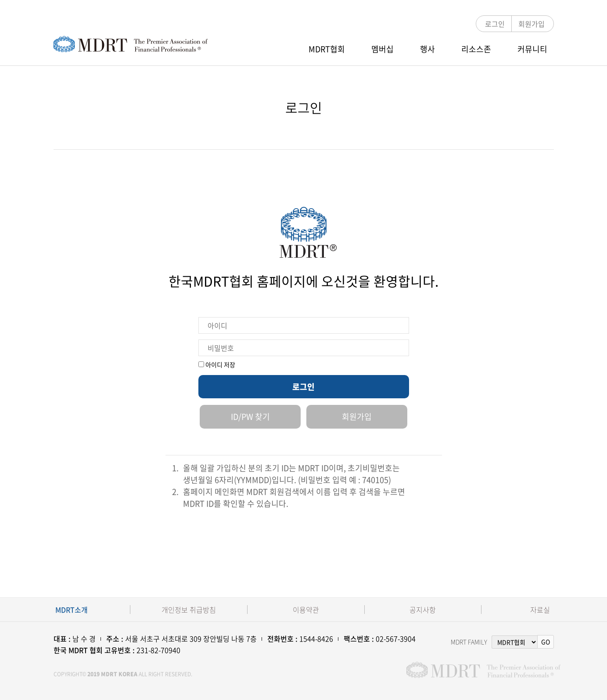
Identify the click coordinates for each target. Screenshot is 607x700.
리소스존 (476, 49)
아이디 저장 (217, 364)
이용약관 (306, 610)
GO (546, 642)
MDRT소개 (72, 610)
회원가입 (532, 24)
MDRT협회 (327, 49)
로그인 (495, 24)
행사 (427, 49)
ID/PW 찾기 (250, 417)
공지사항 (423, 610)
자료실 (540, 610)
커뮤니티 (532, 49)
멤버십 (383, 49)
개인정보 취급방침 (189, 610)
